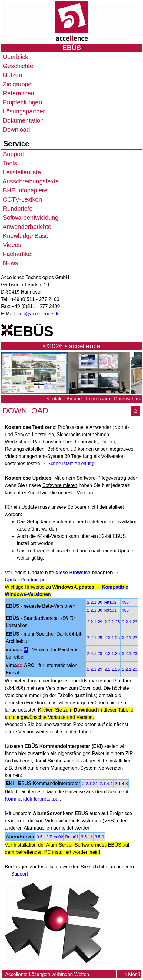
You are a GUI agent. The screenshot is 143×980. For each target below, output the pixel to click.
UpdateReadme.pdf (26, 580)
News (10, 263)
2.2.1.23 (130, 622)
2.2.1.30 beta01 (102, 610)
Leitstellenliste (21, 172)
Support (13, 154)
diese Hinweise (73, 572)
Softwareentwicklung (30, 218)
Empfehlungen (22, 102)
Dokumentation (22, 120)
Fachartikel (17, 254)
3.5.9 (100, 837)
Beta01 (72, 837)
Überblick (15, 57)
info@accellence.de (38, 314)
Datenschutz (127, 399)
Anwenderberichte (26, 227)
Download (16, 130)
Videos (11, 245)
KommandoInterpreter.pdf (32, 799)
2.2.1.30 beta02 (102, 602)
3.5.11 (87, 837)
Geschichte (17, 66)
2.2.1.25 (112, 622)
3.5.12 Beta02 (50, 837)
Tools (9, 163)
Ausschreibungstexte (30, 181)
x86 (125, 602)
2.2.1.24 (90, 784)
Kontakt (55, 399)
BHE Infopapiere (24, 190)
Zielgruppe (16, 84)
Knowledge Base (25, 236)
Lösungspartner (23, 111)
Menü (132, 974)
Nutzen (12, 75)
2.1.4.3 (121, 784)
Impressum (98, 399)
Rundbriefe (17, 209)
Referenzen (18, 93)
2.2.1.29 (95, 622)
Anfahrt (74, 399)
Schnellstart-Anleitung (71, 464)
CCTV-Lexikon (22, 199)
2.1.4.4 (106, 784)
